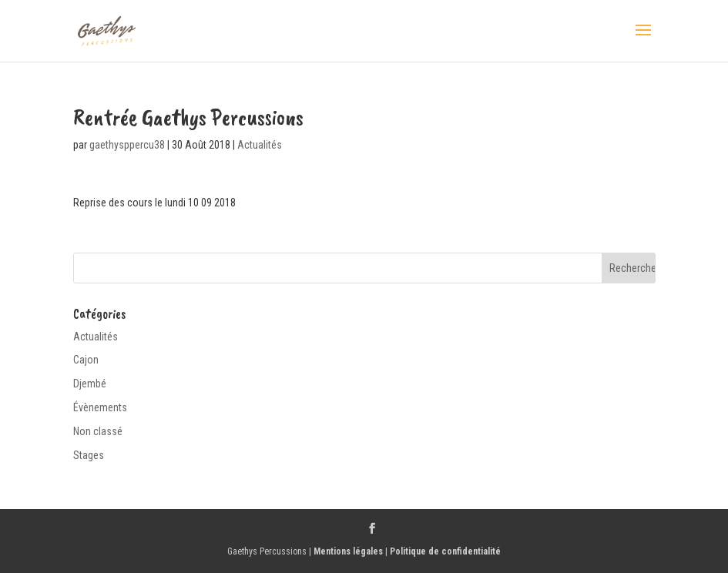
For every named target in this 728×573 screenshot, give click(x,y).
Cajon (86, 360)
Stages (89, 455)
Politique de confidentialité (445, 551)
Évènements (100, 407)
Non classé (98, 431)
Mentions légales (348, 551)
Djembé (90, 384)
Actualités (260, 145)
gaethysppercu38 (127, 145)
